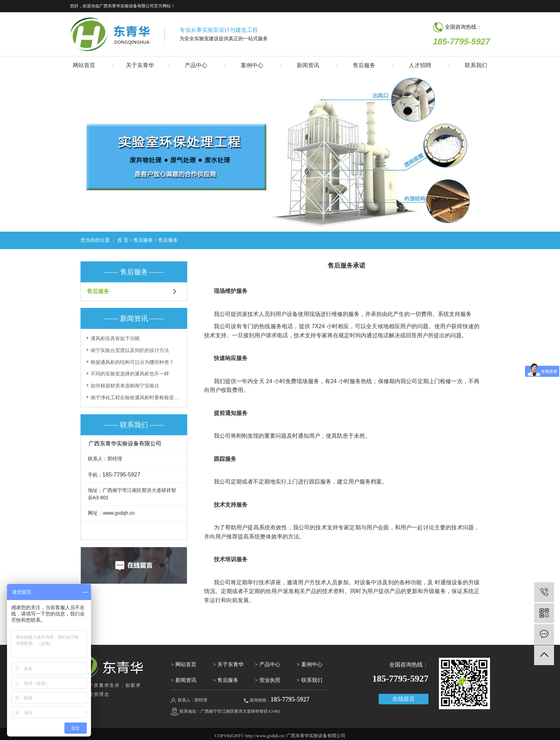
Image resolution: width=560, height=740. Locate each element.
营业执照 (270, 680)
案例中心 (252, 65)
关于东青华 (140, 65)
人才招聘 (420, 65)
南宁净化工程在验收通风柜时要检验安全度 (136, 398)
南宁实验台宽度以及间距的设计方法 (130, 350)
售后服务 (364, 65)
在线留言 (404, 699)
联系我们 (476, 65)
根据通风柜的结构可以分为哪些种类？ (132, 362)
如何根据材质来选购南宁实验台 (125, 386)
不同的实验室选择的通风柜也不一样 (130, 374)
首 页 (123, 240)
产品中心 (196, 65)
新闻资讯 (308, 65)
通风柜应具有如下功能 (115, 339)
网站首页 (84, 65)
